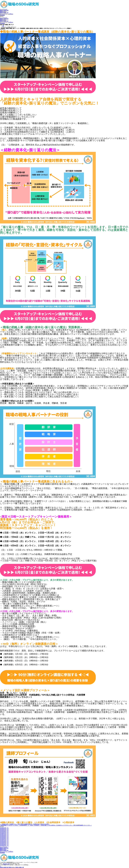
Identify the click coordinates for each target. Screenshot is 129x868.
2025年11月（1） (4, 828)
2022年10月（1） (4, 841)
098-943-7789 (6, 864)
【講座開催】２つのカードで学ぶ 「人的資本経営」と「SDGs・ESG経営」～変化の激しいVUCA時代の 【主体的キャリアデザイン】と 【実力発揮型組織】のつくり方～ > (46, 825)
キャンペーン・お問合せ (7, 14)
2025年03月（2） (4, 832)
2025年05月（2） (4, 830)
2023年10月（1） (4, 835)
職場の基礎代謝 (4, 10)
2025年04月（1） (4, 831)
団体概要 (2, 15)
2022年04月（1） (4, 844)
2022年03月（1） (4, 846)
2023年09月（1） (4, 836)
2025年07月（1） (4, 829)
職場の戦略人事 (4, 13)
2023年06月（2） (4, 838)
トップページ (4, 9)
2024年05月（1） (4, 834)
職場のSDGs (3, 12)
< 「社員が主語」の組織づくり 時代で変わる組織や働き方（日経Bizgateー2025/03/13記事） (25, 824)
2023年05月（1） (4, 840)
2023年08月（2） (4, 837)
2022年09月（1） (4, 842)
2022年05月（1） (4, 843)
